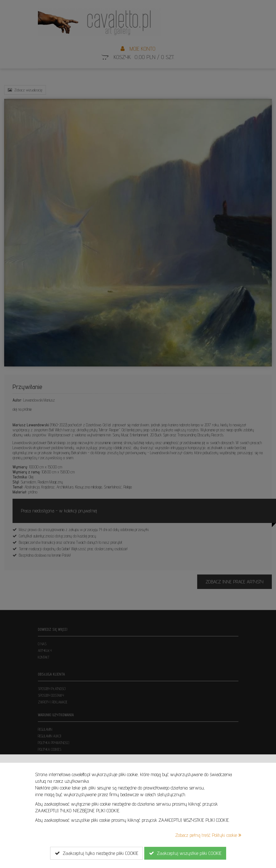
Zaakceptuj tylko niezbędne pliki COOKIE (97, 853)
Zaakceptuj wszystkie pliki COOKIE (185, 853)
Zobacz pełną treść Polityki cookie (208, 835)
